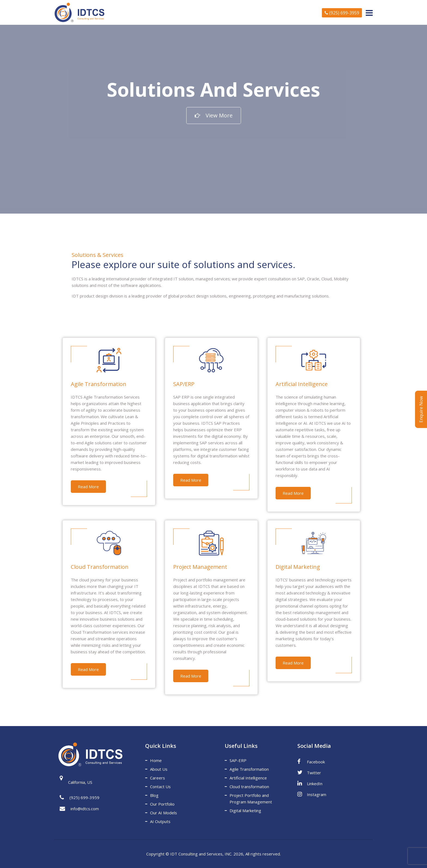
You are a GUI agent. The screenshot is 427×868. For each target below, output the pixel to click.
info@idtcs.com (79, 809)
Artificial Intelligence (248, 778)
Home (156, 760)
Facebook (311, 761)
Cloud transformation (249, 787)
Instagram (312, 794)
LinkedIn (310, 783)
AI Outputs (160, 821)
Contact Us (160, 787)
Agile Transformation (249, 769)
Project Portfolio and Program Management (251, 799)
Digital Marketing (245, 811)
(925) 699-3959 (342, 13)
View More (214, 115)
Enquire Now (421, 409)
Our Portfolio (162, 804)
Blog (154, 795)
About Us (159, 769)
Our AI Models (164, 813)
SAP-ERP (238, 760)
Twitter (309, 772)
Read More (88, 487)
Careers (158, 778)
